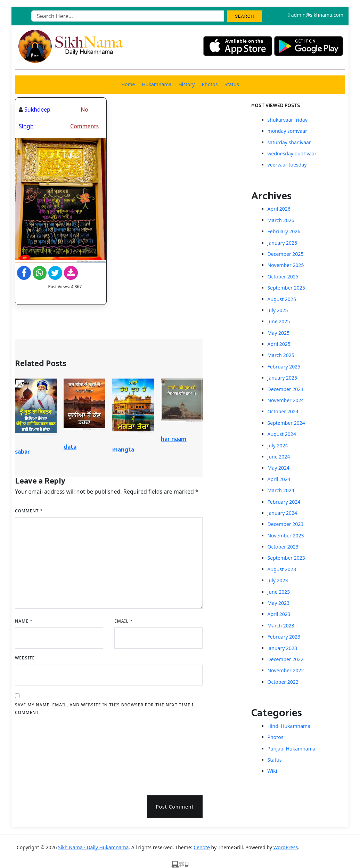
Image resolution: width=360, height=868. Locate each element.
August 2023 (282, 569)
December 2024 (286, 389)
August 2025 (282, 299)
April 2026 (279, 209)
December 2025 (286, 254)
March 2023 (281, 626)
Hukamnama (157, 84)
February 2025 (284, 367)
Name (24, 621)
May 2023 (279, 603)
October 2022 (283, 682)
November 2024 (286, 400)
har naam (174, 439)
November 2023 (286, 536)
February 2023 (284, 637)
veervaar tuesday (287, 165)
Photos (210, 84)
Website (25, 658)
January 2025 (282, 378)
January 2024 (282, 513)
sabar (22, 452)
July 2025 (278, 310)
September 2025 (286, 288)
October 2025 (283, 277)
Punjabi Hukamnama (292, 749)
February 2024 (284, 502)
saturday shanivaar (289, 142)
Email (124, 621)
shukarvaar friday (288, 120)
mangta (123, 450)
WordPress (286, 847)
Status (232, 84)
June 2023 (279, 592)
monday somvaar (287, 131)
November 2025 (286, 265)
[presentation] (43, 753)
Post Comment (175, 807)
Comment (29, 511)
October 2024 (283, 411)
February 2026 (284, 231)
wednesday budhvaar (292, 153)
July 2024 (278, 445)
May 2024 (279, 468)
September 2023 (286, 558)
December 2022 (286, 659)
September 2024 (286, 423)
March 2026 (281, 220)
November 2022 (286, 670)
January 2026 (282, 243)
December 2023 (286, 524)
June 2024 (279, 457)
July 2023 (278, 580)
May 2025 (279, 333)
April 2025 (279, 344)
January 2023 (282, 648)
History (186, 84)
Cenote (202, 847)
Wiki (272, 771)
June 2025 (279, 321)
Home (128, 84)
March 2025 (281, 355)
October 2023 (283, 547)
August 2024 (282, 434)
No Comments (84, 118)
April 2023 (279, 614)
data (70, 447)
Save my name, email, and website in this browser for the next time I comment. (104, 709)
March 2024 (281, 490)
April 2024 (279, 479)
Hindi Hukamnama (289, 726)
